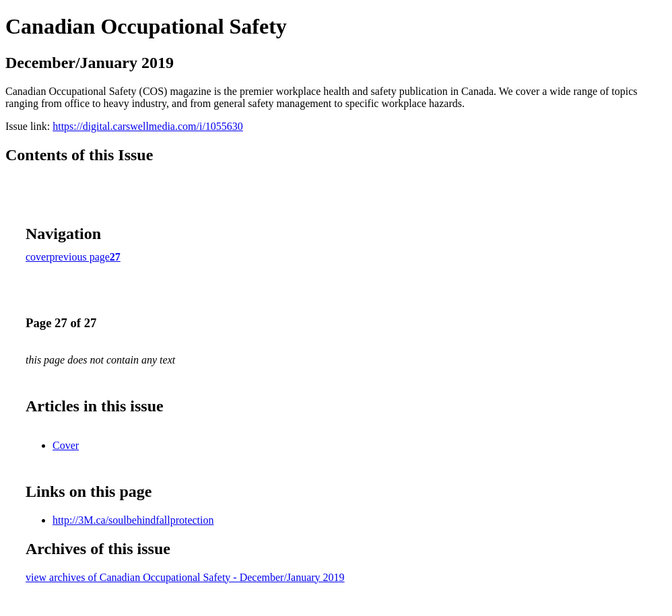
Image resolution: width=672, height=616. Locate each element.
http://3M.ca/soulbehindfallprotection (133, 520)
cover (38, 257)
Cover (66, 445)
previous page (80, 257)
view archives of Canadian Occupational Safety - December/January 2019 (185, 577)
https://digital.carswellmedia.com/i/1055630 (148, 126)
